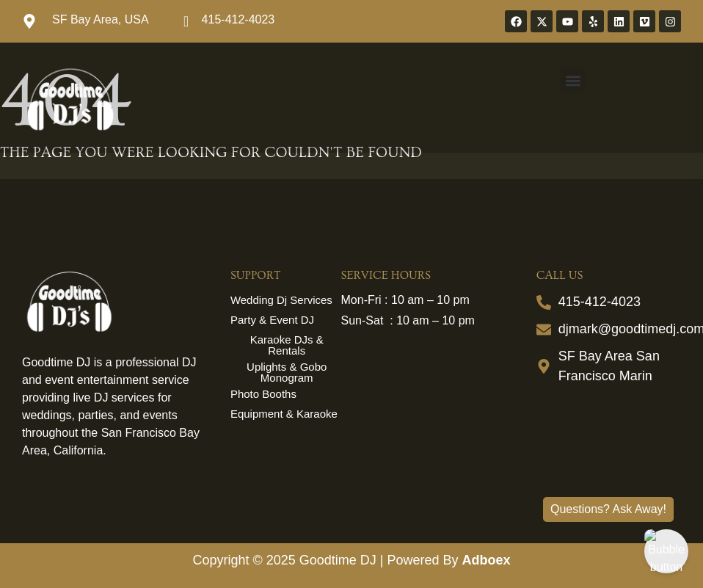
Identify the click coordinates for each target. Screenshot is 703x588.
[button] (573, 80)
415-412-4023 (238, 19)
